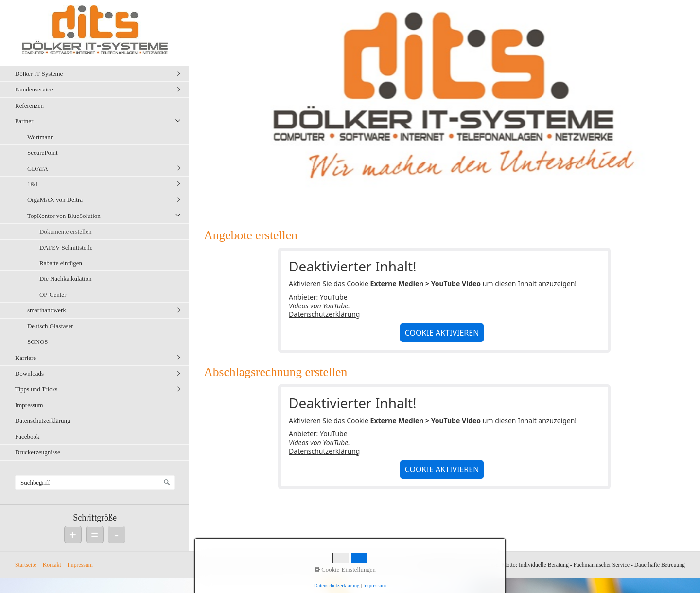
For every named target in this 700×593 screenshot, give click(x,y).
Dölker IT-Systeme (39, 74)
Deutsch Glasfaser (50, 326)
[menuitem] (97, 73)
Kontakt (52, 565)
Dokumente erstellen (65, 231)
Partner (24, 121)
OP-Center (53, 295)
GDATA (38, 169)
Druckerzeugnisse (38, 452)
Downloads (29, 373)
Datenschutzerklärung (43, 421)
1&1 (33, 184)
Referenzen (29, 105)
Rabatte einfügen (61, 263)
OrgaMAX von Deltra (55, 200)
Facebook (27, 437)
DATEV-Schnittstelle (66, 247)
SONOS (37, 342)
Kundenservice (34, 89)
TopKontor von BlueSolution (64, 216)
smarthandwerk (47, 310)
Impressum (29, 405)
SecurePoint (43, 153)
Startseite (26, 565)
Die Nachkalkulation (65, 279)
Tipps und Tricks (36, 389)
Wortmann (40, 137)
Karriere (26, 358)
